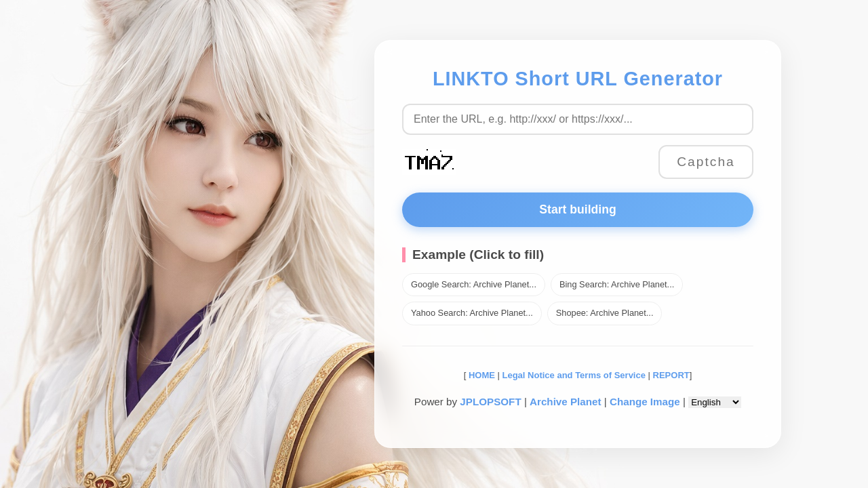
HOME (480, 375)
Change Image (645, 402)
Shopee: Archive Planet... (605, 313)
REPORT (671, 375)
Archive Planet (566, 402)
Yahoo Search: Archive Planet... (472, 313)
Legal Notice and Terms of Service (574, 375)
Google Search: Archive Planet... (474, 284)
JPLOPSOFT (490, 402)
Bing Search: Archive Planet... (617, 284)
